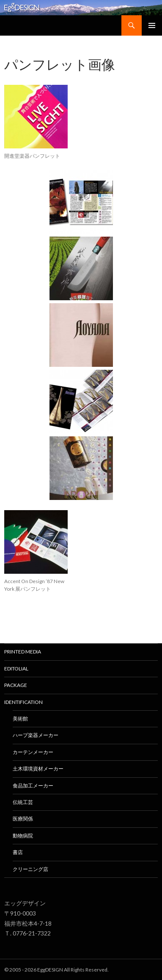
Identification (23, 702)
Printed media (23, 652)
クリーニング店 (30, 869)
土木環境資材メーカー (38, 769)
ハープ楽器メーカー (36, 735)
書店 (18, 852)
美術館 (20, 719)
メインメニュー (152, 25)
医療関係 (23, 819)
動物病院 (23, 836)
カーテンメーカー (33, 752)
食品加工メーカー (33, 786)
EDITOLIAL (16, 669)
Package (16, 685)
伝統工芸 (23, 802)
